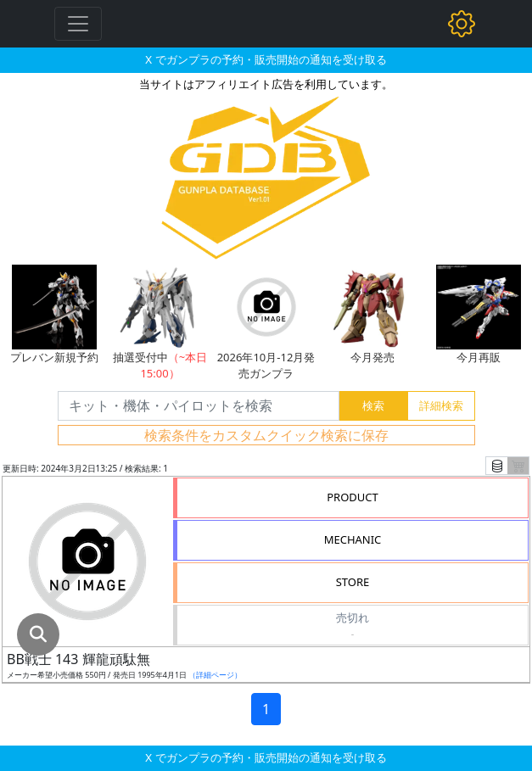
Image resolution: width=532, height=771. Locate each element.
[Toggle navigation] (78, 24)
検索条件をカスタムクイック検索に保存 (266, 435)
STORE (353, 582)
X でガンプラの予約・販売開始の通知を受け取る (266, 59)
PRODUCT (353, 497)
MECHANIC (353, 539)
